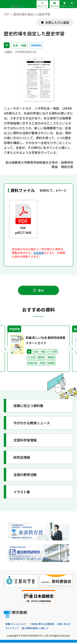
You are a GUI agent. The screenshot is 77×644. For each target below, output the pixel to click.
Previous (5, 350)
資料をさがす (40, 4)
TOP (7, 14)
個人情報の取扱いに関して (54, 629)
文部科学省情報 (26, 441)
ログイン (63, 4)
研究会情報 (22, 458)
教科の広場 (53, 4)
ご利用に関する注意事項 (44, 625)
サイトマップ (30, 629)
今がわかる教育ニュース (33, 424)
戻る (39, 291)
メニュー (72, 4)
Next (72, 350)
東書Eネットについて (17, 625)
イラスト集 (22, 493)
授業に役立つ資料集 (29, 407)
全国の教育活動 (26, 476)
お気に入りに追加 (56, 22)
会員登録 (39, 253)
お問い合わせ (12, 629)
